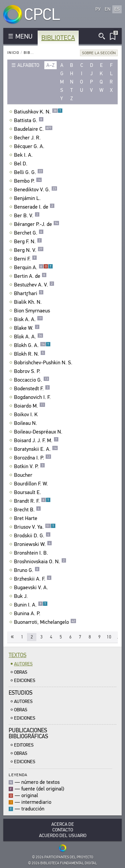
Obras (21, 672)
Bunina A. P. (28, 613)
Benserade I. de (34, 207)
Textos (17, 655)
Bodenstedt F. (32, 389)
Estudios (20, 693)
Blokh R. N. (30, 354)
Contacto (63, 830)
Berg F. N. (28, 242)
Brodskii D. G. (32, 536)
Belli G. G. (29, 172)
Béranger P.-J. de (37, 224)
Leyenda (18, 775)
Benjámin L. (28, 198)
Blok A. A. (29, 337)
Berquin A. (33, 267)
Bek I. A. (24, 155)
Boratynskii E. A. (36, 449)
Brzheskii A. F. (33, 579)
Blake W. (27, 328)
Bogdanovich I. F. (33, 397)
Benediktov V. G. (36, 190)
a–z (50, 65)
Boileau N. (26, 423)
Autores (23, 664)
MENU (24, 36)
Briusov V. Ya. (35, 527)
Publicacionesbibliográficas (28, 733)
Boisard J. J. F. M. (36, 440)
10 (109, 637)
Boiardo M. (30, 406)
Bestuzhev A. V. (34, 285)
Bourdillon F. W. (32, 484)
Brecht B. (27, 510)
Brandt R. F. (32, 501)
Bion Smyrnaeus (33, 311)
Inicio (13, 53)
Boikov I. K (27, 415)
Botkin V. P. (29, 466)
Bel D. (21, 164)
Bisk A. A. (28, 319)
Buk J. (22, 596)
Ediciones (25, 681)
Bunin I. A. (31, 605)
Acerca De (63, 824)
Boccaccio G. (32, 380)
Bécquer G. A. (30, 146)
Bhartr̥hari (29, 293)
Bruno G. (27, 570)
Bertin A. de (30, 276)
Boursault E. (28, 492)
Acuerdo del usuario (63, 836)
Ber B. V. (27, 216)
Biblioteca (58, 38)
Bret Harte (26, 518)
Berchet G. (29, 233)
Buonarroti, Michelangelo (45, 622)
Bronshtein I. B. (32, 553)
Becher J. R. (28, 138)
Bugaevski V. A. (32, 588)
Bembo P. (28, 181)
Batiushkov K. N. (38, 112)
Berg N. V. (29, 250)
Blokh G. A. (32, 345)
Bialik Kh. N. (29, 302)
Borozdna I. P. (33, 458)
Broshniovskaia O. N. (40, 562)
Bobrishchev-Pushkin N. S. (44, 363)
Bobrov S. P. (28, 371)
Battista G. (29, 120)
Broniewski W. (33, 544)
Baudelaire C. (33, 129)
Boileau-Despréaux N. (39, 432)
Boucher (24, 475)
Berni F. (25, 259)
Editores (24, 745)
